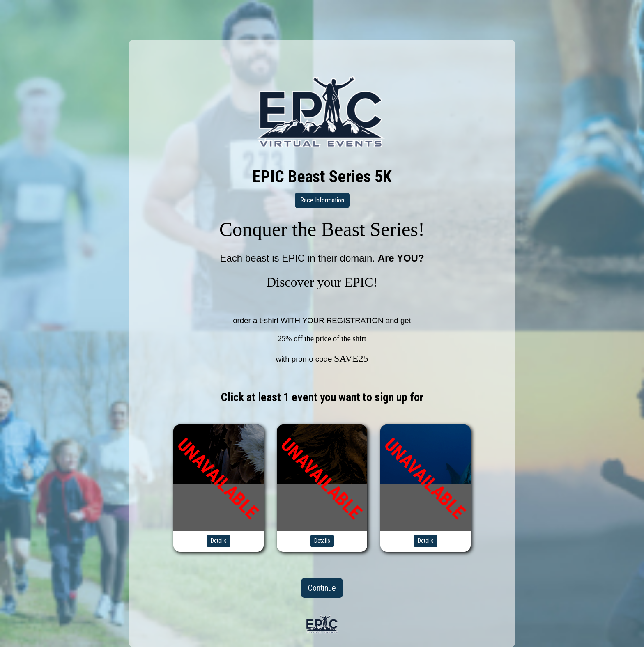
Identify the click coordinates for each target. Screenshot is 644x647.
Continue (322, 588)
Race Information (322, 200)
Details (219, 541)
